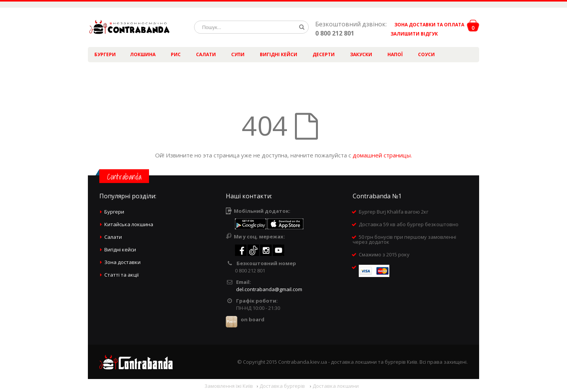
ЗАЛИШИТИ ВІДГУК (411, 34)
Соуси (426, 54)
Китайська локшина (129, 224)
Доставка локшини (336, 386)
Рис (176, 54)
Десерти (324, 54)
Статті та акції (122, 275)
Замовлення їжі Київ (229, 386)
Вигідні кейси (279, 54)
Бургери (105, 54)
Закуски (361, 54)
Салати (206, 54)
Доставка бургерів (283, 386)
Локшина (143, 54)
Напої (395, 54)
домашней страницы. (382, 155)
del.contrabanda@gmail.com (269, 289)
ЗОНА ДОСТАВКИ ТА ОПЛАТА (429, 25)
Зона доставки (122, 262)
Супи (238, 54)
